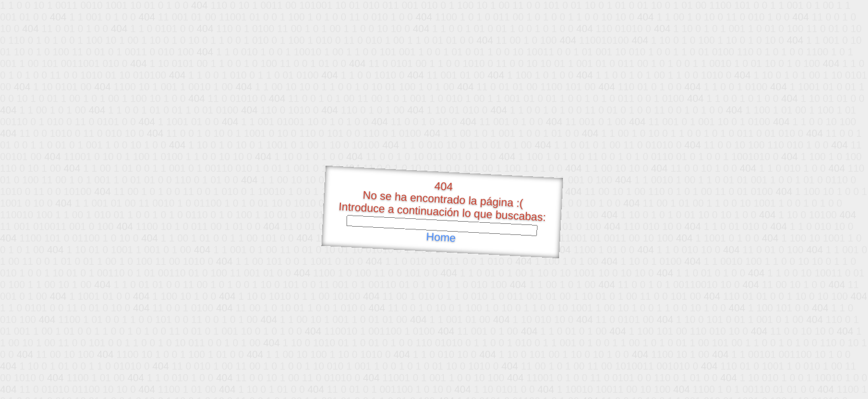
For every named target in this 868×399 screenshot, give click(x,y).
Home (441, 237)
